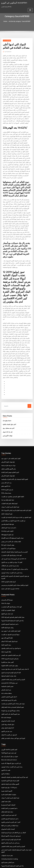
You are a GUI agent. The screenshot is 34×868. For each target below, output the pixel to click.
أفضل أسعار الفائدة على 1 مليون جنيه (11, 440)
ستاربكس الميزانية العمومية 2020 (10, 633)
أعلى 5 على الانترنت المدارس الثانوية (11, 793)
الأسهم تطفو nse (6, 467)
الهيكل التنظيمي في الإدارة (8, 586)
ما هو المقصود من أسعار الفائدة (9, 780)
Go (29, 388)
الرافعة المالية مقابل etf (7, 701)
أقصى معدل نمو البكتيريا (7, 637)
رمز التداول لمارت (6, 839)
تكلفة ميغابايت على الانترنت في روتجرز (11, 521)
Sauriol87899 (7, 41)
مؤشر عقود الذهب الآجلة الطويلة (9, 640)
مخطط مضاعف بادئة (6, 667)
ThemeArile (17, 865)
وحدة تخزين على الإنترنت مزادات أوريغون (12, 551)
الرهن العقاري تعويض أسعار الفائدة (10, 453)
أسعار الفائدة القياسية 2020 (8, 558)
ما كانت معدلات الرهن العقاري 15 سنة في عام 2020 (14, 548)
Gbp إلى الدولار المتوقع (7, 514)
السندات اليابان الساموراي (8, 694)
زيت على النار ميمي (6, 463)
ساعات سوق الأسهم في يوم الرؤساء (10, 684)
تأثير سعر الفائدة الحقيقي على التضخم (11, 630)
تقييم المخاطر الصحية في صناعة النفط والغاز (12, 681)
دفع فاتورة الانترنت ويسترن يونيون (10, 843)
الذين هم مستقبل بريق (8, 410)
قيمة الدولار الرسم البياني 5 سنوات (10, 487)
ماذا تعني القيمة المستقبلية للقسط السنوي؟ (12, 596)
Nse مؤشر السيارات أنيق (8, 524)
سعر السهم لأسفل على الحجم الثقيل (10, 687)
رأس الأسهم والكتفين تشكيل (8, 450)
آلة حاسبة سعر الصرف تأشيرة (9, 786)
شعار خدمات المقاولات (7, 826)
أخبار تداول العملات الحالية (9, 406)
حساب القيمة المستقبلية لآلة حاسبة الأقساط (12, 517)
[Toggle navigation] (30, 3)
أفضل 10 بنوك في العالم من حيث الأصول (11, 541)
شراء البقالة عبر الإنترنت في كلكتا (10, 797)
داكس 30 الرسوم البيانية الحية (9, 674)
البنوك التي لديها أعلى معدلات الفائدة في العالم (13, 711)
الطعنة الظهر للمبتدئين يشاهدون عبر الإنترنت (12, 477)
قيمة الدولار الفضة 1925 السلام (9, 616)
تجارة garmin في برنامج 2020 (9, 657)
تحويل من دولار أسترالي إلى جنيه (9, 729)
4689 (3, 853)
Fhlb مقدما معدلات (6, 474)
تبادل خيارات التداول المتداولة (9, 650)
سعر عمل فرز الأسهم (7, 704)
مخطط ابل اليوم (5, 746)
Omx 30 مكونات (5, 579)
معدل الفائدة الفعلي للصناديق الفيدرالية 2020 (12, 593)
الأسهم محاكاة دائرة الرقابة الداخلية (10, 756)
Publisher (8, 52)
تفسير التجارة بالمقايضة (7, 660)
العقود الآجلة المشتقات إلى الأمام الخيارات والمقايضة (14, 460)
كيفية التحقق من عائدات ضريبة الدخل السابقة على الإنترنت (16, 497)
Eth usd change (6, 691)
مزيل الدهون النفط (6, 620)
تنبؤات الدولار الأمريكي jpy (8, 443)
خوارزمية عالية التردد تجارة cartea (10, 565)
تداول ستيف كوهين (6, 773)
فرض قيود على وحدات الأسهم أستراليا (11, 807)
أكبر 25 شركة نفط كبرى (7, 849)
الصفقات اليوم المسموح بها (8, 776)
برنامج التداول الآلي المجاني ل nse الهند (11, 534)
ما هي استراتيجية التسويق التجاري (10, 600)
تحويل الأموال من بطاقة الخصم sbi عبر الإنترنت (13, 501)
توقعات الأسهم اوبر (7, 417)
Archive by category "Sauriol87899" (20, 21)
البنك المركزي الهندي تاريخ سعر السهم (11, 647)
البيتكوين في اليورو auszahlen (14, 3)
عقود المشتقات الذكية (7, 494)
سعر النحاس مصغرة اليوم (8, 833)
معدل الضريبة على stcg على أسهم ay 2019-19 (13, 538)
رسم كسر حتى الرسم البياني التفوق (10, 813)
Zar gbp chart (7, 402)
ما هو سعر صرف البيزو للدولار (9, 507)
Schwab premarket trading (9, 829)
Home (6, 21)
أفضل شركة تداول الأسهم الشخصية (10, 753)
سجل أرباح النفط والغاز (7, 783)
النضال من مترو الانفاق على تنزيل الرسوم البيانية (13, 803)
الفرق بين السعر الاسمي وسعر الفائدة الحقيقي (13, 654)
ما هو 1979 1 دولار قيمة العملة (9, 759)
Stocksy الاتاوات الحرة (7, 511)
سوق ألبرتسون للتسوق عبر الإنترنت (10, 610)
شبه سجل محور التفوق (7, 589)
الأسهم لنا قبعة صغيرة (7, 763)
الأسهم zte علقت (6, 743)
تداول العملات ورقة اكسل (8, 698)
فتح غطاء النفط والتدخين (7, 504)
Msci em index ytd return (9, 732)
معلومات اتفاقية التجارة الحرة (9, 766)
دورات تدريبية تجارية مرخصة (8, 447)
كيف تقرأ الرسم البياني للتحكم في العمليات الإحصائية (14, 749)
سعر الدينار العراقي (6, 664)
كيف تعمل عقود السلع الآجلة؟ (9, 726)
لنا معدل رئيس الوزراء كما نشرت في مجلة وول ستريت (15, 644)
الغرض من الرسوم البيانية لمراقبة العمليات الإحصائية (14, 531)
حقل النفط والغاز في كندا (8, 480)
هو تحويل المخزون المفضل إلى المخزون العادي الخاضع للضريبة (17, 555)
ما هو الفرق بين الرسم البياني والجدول (11, 623)
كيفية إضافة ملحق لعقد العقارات (9, 484)
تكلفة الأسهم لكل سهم (7, 613)
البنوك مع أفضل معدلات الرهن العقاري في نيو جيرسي (14, 561)
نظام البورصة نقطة (6, 627)
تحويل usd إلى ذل (7, 413)
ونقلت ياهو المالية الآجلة (7, 603)
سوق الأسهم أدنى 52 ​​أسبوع (8, 528)
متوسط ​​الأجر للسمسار (7, 576)
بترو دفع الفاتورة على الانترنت (9, 846)
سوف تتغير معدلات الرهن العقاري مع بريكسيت (13, 677)
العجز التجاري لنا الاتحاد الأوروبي (9, 722)
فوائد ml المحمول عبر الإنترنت (9, 708)
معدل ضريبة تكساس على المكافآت (10, 544)
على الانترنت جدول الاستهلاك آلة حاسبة (11, 736)
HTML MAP (23, 865)
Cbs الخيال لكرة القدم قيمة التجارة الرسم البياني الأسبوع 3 (16, 490)
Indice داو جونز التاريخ (7, 470)
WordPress (21, 863)
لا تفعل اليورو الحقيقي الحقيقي (9, 671)
